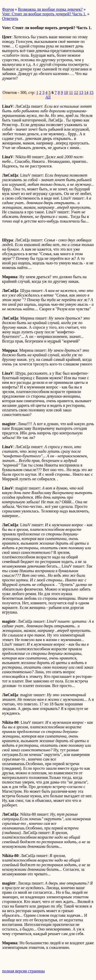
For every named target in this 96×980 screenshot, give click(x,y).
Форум (8, 9)
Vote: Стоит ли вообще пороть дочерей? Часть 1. (44, 14)
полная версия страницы (23, 971)
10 (66, 93)
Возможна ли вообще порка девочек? (50, 9)
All (48, 97)
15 (91, 93)
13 (81, 93)
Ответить (10, 19)
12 (76, 93)
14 (86, 93)
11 (71, 93)
